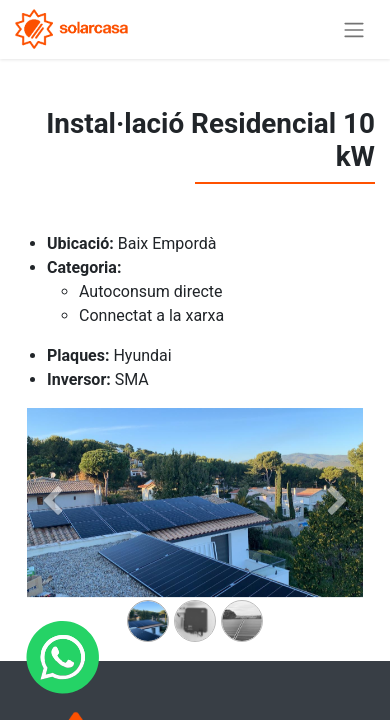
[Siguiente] (338, 534)
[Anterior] (52, 534)
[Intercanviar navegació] (354, 29)
